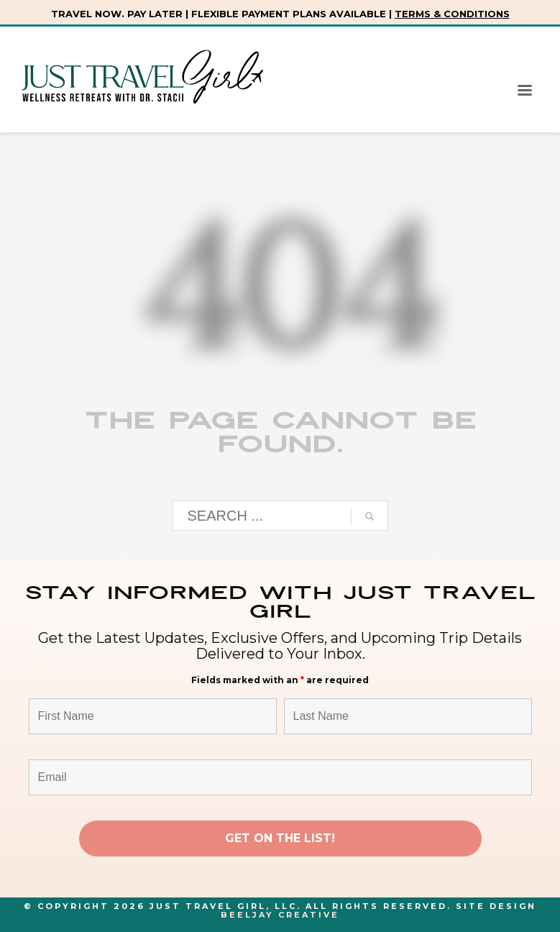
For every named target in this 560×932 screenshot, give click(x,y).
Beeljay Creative (280, 915)
